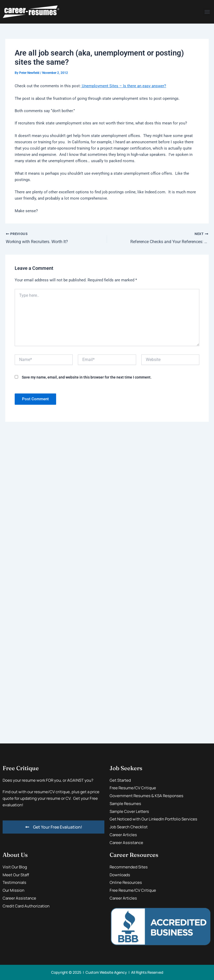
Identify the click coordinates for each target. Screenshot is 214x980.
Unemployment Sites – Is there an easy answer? (123, 86)
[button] (207, 12)
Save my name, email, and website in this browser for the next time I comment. (87, 377)
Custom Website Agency (106, 972)
